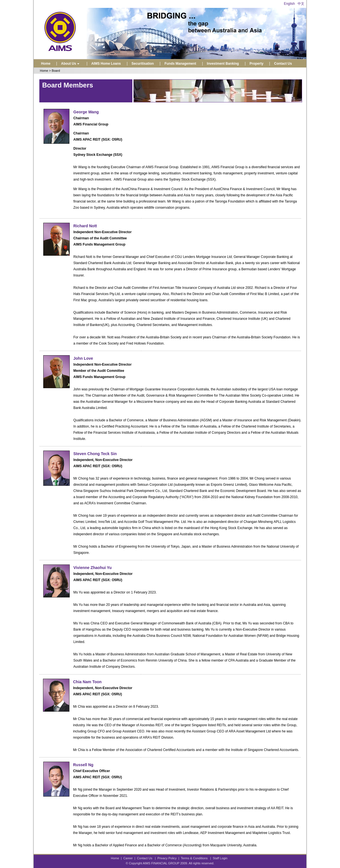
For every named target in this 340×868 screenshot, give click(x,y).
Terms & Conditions (194, 858)
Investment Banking (223, 64)
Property (256, 64)
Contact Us (283, 64)
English (289, 4)
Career (128, 858)
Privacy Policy (167, 858)
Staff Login (220, 858)
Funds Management (180, 64)
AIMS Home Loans (106, 64)
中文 (301, 4)
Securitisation (143, 64)
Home (46, 64)
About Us (71, 64)
